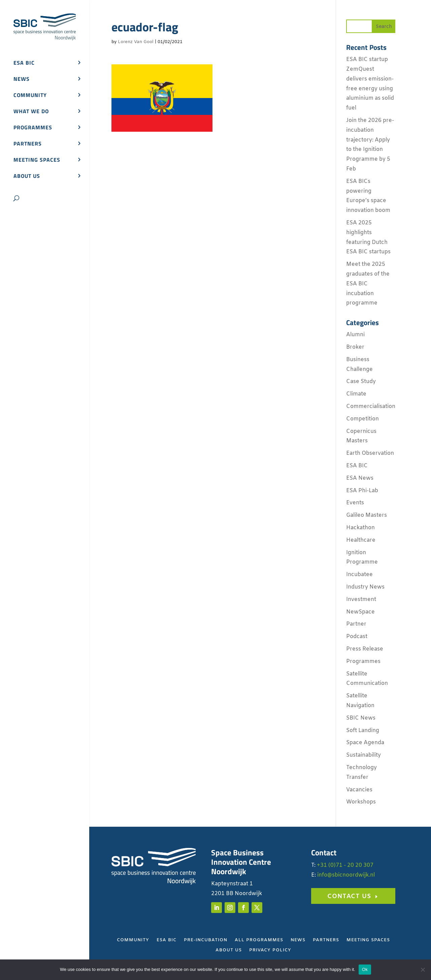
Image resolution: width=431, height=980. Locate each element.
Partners (28, 144)
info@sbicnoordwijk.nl (346, 875)
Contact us (349, 896)
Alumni (355, 335)
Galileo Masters (367, 515)
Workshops (361, 802)
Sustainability (363, 755)
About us (27, 177)
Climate (356, 394)
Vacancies (359, 790)
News (22, 80)
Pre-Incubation (206, 940)
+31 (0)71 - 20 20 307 (345, 865)
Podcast (357, 637)
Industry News (365, 587)
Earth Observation (370, 453)
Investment (361, 599)
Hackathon (360, 528)
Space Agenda (365, 743)
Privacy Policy (270, 951)
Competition (362, 419)
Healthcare (361, 540)
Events (355, 503)
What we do (31, 112)
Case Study (361, 382)
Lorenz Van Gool (136, 42)
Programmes (33, 128)
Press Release (365, 649)
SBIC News (361, 718)
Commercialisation (371, 406)
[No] (423, 970)
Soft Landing (363, 731)
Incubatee (359, 575)
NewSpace (360, 612)
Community (30, 96)
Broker (355, 347)
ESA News (360, 478)
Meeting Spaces (368, 940)
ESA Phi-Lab (362, 491)
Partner (356, 624)
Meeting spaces (37, 161)
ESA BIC (24, 64)
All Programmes (259, 940)
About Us (229, 951)
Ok (365, 969)
